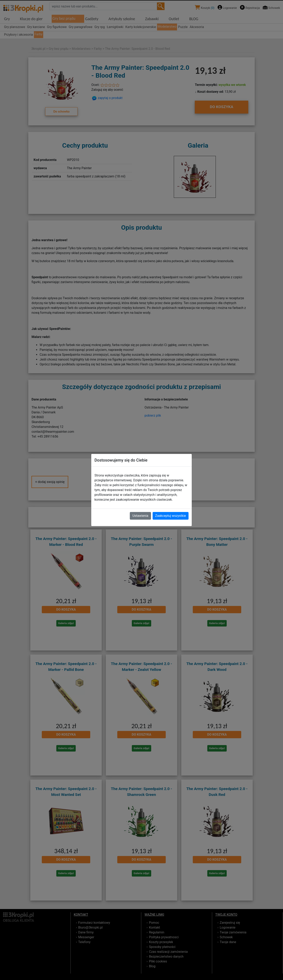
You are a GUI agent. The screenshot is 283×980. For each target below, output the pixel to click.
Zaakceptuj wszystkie (171, 516)
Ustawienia (140, 516)
